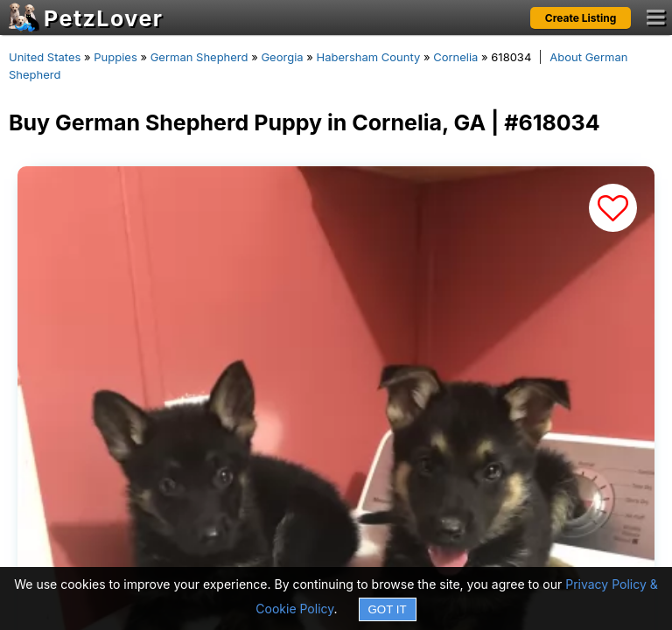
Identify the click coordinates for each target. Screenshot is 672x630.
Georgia (282, 57)
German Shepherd (199, 57)
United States (45, 57)
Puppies (115, 57)
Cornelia (455, 57)
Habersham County (368, 57)
